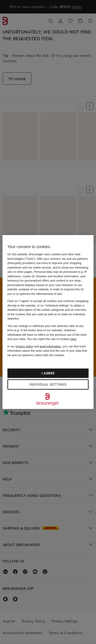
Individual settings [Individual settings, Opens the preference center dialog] (48, 384)
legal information (50, 346)
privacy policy (25, 346)
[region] (48, 322)
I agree (48, 373)
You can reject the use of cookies (51, 339)
